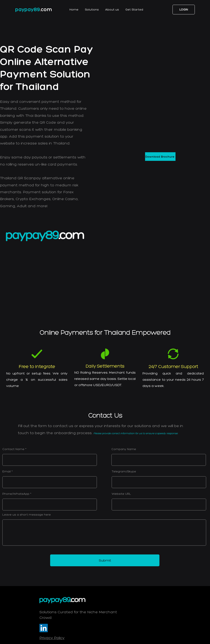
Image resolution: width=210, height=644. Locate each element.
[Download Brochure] (160, 157)
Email (7, 472)
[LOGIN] (184, 10)
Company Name (124, 449)
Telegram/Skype (124, 472)
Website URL (121, 494)
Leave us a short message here (27, 515)
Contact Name (13, 449)
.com (46, 9)
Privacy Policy (52, 638)
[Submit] (105, 560)
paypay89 (28, 9)
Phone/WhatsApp (16, 494)
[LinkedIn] (44, 628)
